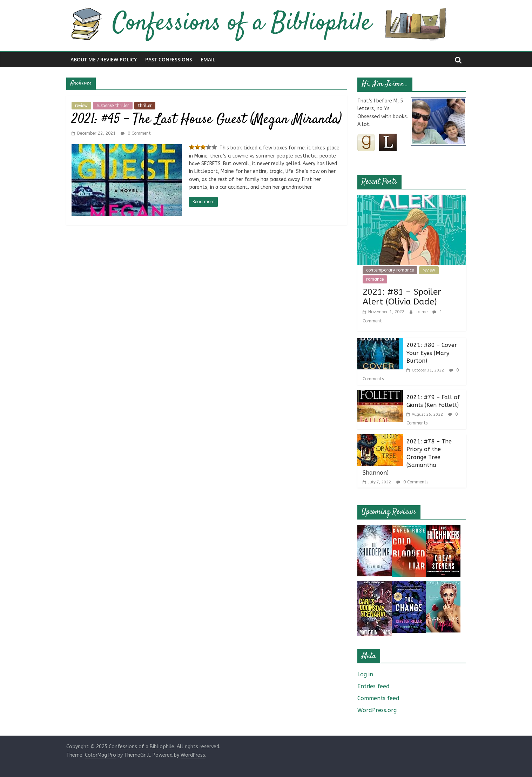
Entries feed (373, 686)
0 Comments (412, 482)
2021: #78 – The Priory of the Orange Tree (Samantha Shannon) (407, 457)
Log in (365, 674)
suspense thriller (113, 106)
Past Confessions (169, 59)
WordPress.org (377, 710)
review (81, 106)
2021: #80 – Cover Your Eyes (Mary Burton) (432, 353)
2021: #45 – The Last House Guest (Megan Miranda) (207, 120)
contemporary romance (390, 270)
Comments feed (378, 698)
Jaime (422, 312)
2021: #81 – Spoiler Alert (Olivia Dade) (402, 297)
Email (208, 59)
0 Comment (136, 133)
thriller (145, 106)
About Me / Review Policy (104, 59)
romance (375, 279)
